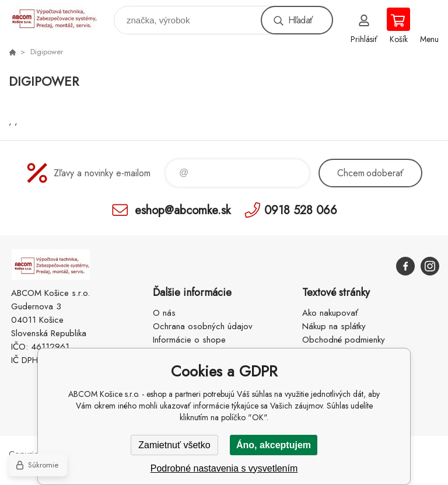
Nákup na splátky (334, 326)
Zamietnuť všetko (174, 445)
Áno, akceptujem (274, 445)
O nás (164, 313)
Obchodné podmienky (344, 340)
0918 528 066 (301, 210)
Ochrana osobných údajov (203, 326)
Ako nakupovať (330, 313)
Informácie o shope (189, 340)
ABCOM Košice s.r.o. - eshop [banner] (60, 17)
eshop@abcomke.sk (183, 210)
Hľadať (300, 20)
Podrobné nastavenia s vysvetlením (224, 468)
